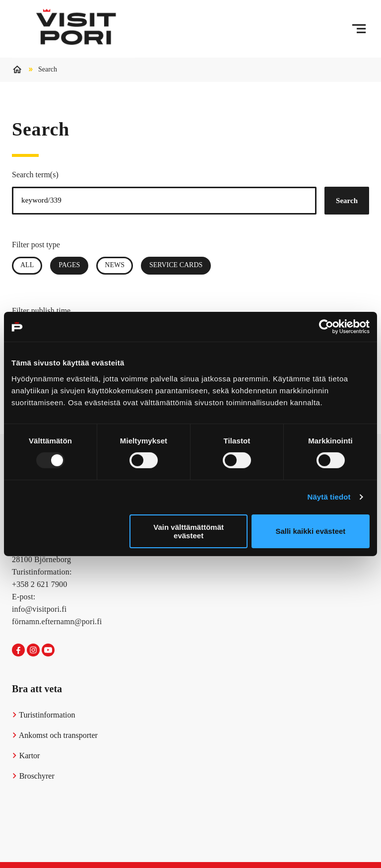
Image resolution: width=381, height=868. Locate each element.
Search (347, 201)
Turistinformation (44, 715)
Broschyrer (33, 776)
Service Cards (176, 265)
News (115, 265)
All (27, 265)
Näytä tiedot (329, 497)
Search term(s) (35, 175)
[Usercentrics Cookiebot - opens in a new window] (326, 327)
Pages (73, 265)
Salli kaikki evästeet (310, 531)
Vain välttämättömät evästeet (189, 531)
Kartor (26, 756)
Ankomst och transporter (55, 735)
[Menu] (359, 29)
